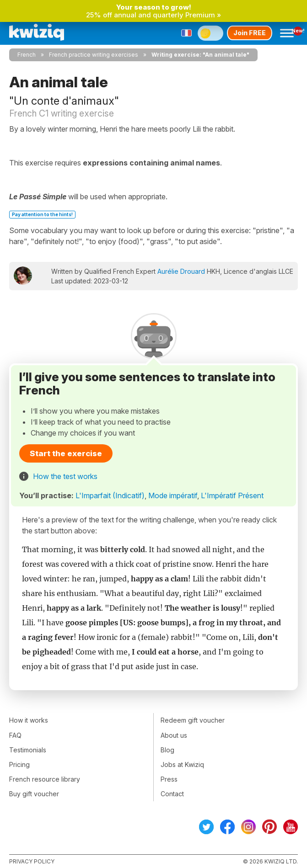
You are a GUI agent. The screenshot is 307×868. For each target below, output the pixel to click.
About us (174, 735)
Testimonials (28, 750)
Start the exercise (66, 453)
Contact (172, 794)
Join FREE (250, 33)
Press (169, 779)
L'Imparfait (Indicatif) (110, 495)
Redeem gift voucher (193, 720)
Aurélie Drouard (181, 271)
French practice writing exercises (94, 55)
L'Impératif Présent (232, 495)
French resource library (45, 779)
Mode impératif (173, 495)
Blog (167, 750)
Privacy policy (32, 861)
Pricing (19, 764)
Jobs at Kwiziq (182, 764)
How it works (29, 720)
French (27, 55)
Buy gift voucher (34, 794)
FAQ (15, 735)
